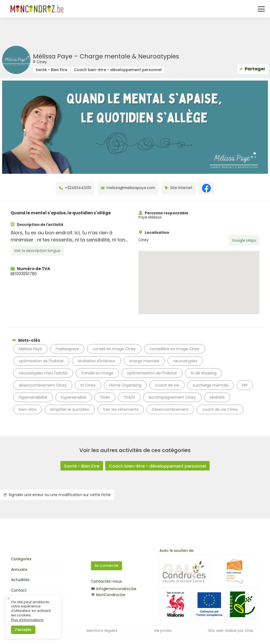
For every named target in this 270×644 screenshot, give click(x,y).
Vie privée (163, 631)
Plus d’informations (27, 625)
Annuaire (19, 569)
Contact (19, 590)
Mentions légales (102, 631)
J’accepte (23, 634)
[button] (199, 278)
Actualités (20, 580)
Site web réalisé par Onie (231, 631)
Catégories (21, 559)
